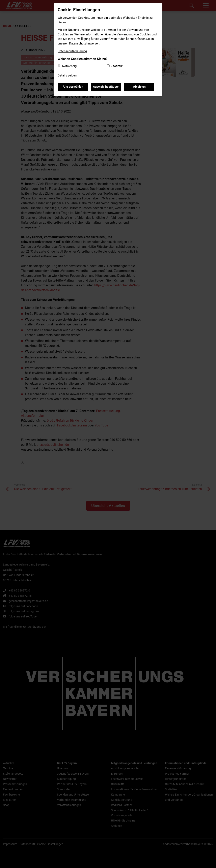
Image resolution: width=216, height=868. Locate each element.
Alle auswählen (73, 87)
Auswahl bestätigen (106, 87)
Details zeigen (67, 75)
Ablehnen (139, 87)
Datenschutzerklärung (72, 51)
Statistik (117, 66)
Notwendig (69, 66)
